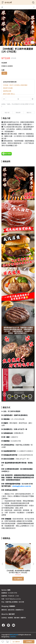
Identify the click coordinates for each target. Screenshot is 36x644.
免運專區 (10, 618)
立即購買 (29, 642)
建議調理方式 (19, 610)
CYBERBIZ (13, 637)
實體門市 (23, 618)
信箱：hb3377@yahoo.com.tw (11, 599)
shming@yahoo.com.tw (22, 486)
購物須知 (4, 610)
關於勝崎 (17, 618)
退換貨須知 (11, 610)
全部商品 (4, 618)
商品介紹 (7, 112)
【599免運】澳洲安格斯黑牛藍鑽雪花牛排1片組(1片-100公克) (18, 571)
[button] (33, 564)
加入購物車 (16, 642)
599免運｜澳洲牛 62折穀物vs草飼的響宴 (15, 85)
